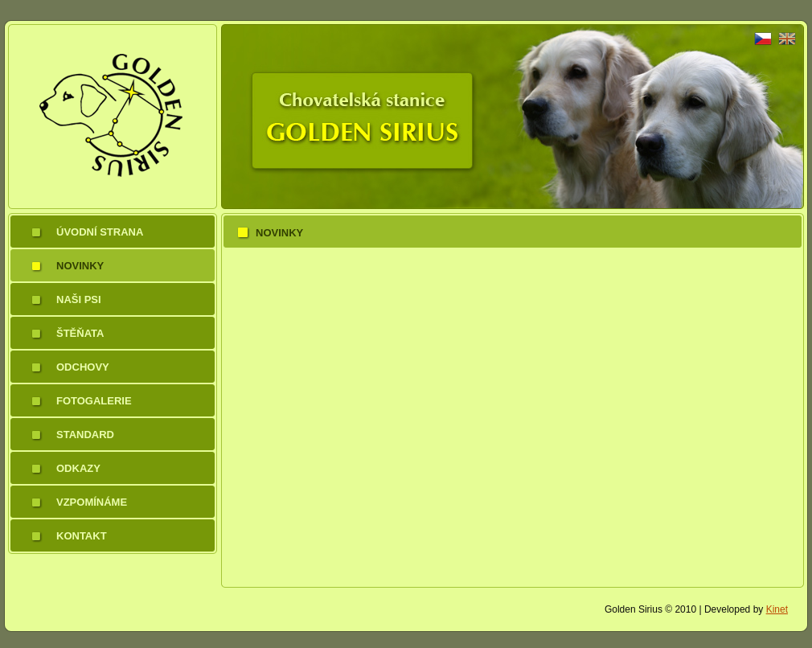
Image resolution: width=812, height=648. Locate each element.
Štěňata (80, 333)
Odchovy (83, 367)
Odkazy (78, 468)
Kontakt (82, 536)
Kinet (777, 609)
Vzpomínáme (92, 502)
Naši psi (79, 299)
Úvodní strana (100, 232)
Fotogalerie (94, 401)
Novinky (80, 266)
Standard (85, 435)
